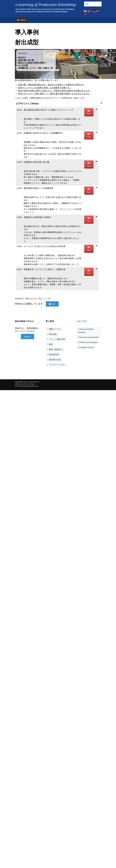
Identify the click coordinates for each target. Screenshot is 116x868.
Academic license (87, 347)
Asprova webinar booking (86, 331)
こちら (46, 298)
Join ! (52, 304)
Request (28, 336)
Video (89, 112)
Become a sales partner (89, 337)
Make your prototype (88, 342)
